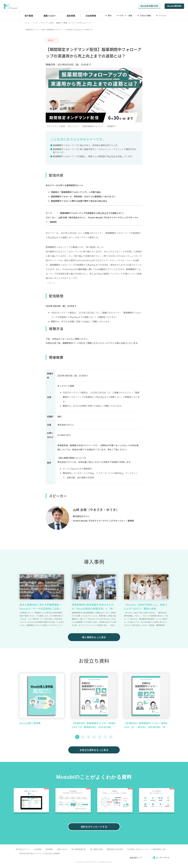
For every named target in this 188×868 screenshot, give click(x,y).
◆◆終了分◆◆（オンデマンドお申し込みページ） (74, 23)
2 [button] (83, 737)
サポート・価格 (126, 16)
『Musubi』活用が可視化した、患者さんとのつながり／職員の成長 (146, 607)
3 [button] (88, 737)
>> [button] (111, 737)
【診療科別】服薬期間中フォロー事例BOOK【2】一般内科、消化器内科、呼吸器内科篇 (146, 725)
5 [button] (100, 737)
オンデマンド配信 (47, 23)
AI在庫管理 (91, 16)
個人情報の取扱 (96, 849)
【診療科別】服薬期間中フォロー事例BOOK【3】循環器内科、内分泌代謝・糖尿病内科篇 (94, 725)
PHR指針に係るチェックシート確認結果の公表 (146, 849)
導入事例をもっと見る (94, 637)
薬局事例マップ (136, 858)
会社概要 (38, 849)
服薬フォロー (50, 16)
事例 (110, 16)
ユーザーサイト (163, 858)
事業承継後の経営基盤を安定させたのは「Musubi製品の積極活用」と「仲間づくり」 (93, 607)
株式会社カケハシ (23, 849)
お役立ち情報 (145, 16)
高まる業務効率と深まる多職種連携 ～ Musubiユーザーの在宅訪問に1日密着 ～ (41, 607)
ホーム (27, 23)
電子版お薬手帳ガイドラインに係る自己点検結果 (40, 853)
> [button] (105, 737)
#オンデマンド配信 (56, 126)
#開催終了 (112, 126)
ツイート (51, 283)
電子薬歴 (29, 16)
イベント (162, 16)
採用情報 (49, 849)
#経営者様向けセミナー (93, 126)
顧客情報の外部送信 (115, 849)
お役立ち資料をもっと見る (94, 750)
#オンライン (74, 126)
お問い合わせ (62, 849)
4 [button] (94, 737)
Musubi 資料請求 (174, 6)
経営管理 (71, 16)
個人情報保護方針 (79, 849)
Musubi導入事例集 (30, 723)
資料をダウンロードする (94, 827)
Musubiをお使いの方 (149, 6)
